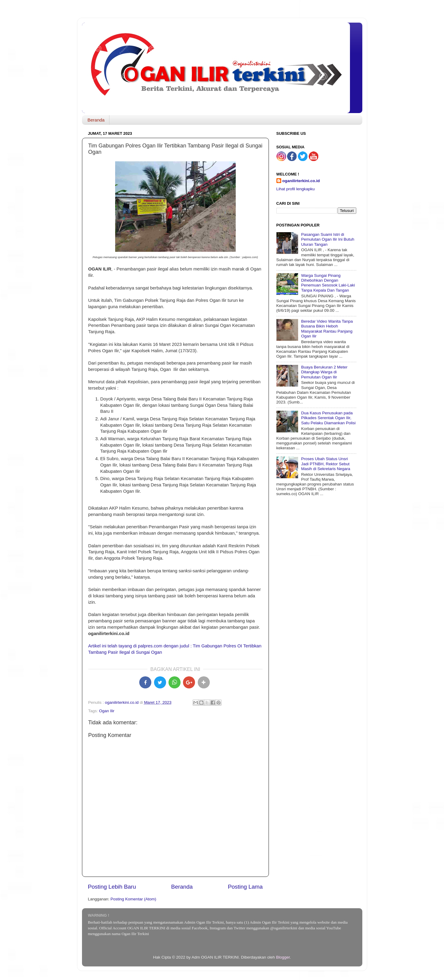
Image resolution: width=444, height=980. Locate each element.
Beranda (96, 120)
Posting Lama (245, 887)
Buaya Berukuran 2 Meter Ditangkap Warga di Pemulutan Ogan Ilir (324, 372)
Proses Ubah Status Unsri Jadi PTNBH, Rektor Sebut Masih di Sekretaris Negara (326, 464)
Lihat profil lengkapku (296, 189)
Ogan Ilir (107, 711)
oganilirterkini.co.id (301, 181)
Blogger (283, 957)
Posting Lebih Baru (112, 887)
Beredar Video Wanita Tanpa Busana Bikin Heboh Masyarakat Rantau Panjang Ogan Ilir (327, 329)
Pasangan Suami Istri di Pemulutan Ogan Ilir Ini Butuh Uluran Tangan (328, 239)
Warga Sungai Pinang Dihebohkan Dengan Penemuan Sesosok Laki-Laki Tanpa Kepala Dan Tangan (328, 283)
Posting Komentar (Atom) (134, 899)
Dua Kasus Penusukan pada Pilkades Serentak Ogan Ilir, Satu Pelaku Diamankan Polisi (328, 418)
